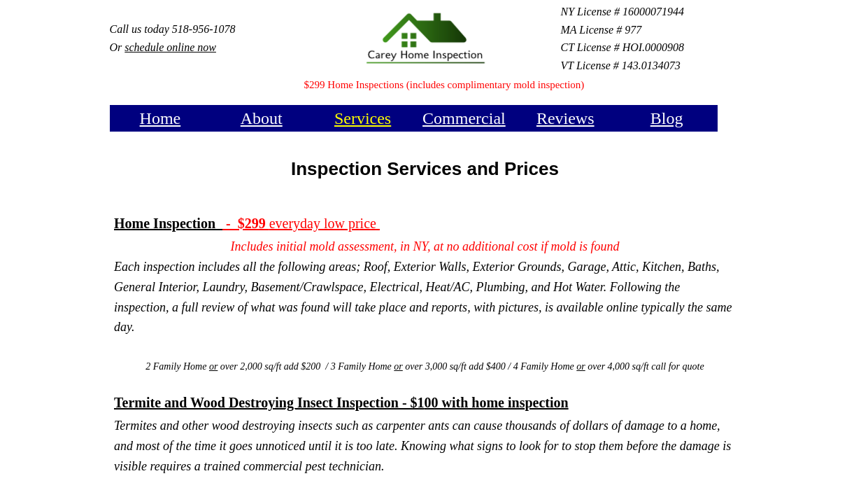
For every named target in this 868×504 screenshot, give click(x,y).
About (262, 118)
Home (161, 118)
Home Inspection (168, 223)
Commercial (464, 118)
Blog (667, 118)
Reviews (565, 118)
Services (363, 118)
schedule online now (170, 47)
